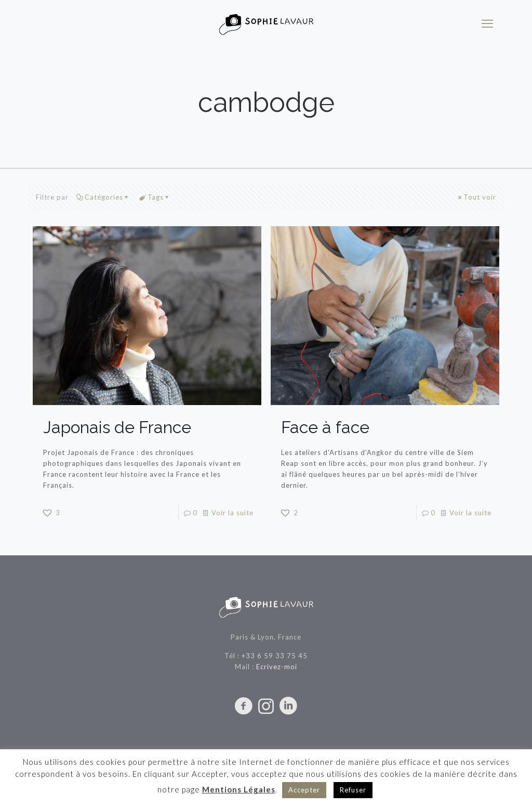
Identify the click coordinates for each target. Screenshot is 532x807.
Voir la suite (232, 513)
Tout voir (476, 197)
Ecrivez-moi (277, 667)
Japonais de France (117, 427)
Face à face (325, 427)
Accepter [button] (304, 790)
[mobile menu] (487, 23)
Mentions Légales (239, 789)
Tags (155, 197)
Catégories (103, 197)
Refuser (353, 790)
